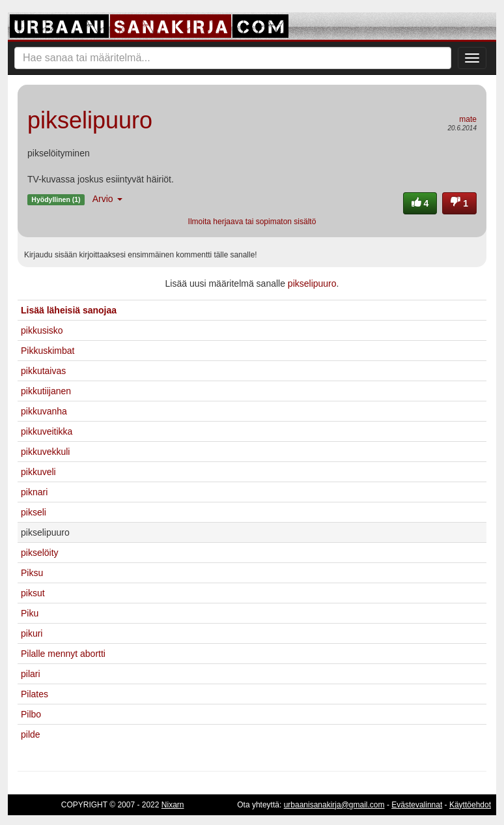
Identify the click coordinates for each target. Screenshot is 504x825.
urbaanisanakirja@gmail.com (334, 805)
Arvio (107, 199)
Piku (30, 613)
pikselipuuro (312, 283)
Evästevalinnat (417, 805)
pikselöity (40, 553)
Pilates (35, 694)
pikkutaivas (43, 371)
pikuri (32, 633)
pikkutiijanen (46, 391)
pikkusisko (42, 330)
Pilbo (31, 714)
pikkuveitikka (47, 431)
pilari (31, 674)
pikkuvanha (44, 411)
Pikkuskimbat (48, 351)
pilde (31, 734)
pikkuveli (38, 472)
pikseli (34, 512)
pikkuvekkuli (45, 452)
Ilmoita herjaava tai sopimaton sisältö (252, 222)
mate (468, 119)
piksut (33, 593)
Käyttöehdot (470, 805)
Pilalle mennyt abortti (63, 654)
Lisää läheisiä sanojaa (69, 310)
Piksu (32, 573)
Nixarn (173, 805)
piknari (34, 492)
